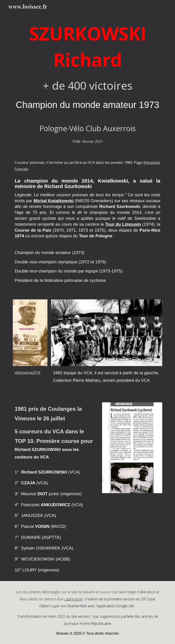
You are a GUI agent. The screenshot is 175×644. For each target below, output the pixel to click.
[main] (87, 82)
